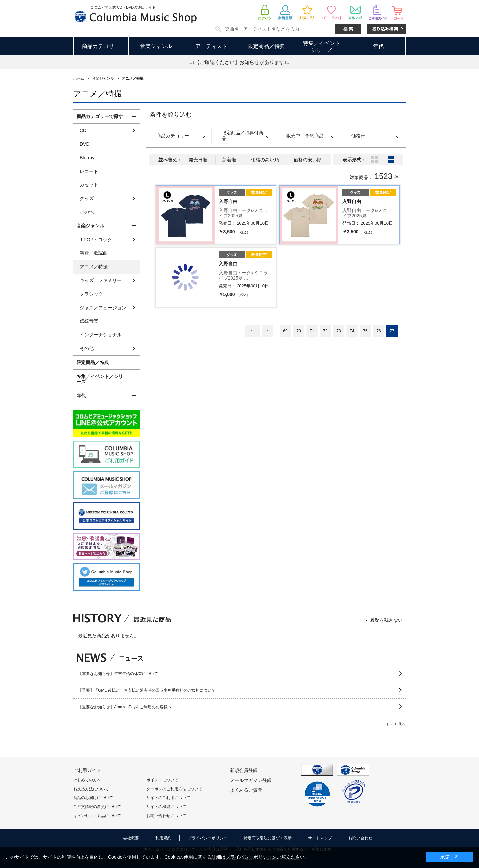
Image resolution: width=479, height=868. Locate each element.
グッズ (87, 198)
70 (299, 331)
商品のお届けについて (93, 798)
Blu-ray (87, 158)
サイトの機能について (166, 807)
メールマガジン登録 (251, 780)
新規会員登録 (244, 770)
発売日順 (198, 160)
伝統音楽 (89, 321)
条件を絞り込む (171, 115)
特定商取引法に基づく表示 (268, 838)
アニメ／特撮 (94, 267)
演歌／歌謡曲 (94, 253)
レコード (89, 171)
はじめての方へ (87, 780)
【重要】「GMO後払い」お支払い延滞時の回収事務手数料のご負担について (147, 690)
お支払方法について (91, 789)
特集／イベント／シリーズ (100, 379)
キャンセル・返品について (97, 816)
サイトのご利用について (168, 798)
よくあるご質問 (246, 790)
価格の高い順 (265, 160)
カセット (89, 185)
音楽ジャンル (156, 46)
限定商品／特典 (266, 46)
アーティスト (211, 46)
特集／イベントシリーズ (322, 47)
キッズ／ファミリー (101, 280)
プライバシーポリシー (208, 838)
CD (83, 130)
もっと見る (396, 724)
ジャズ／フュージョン (103, 308)
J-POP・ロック (96, 240)
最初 (252, 331)
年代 (378, 46)
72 (325, 331)
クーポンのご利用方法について (174, 789)
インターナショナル (101, 335)
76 (378, 331)
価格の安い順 (308, 160)
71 (312, 331)
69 (285, 331)
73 (338, 331)
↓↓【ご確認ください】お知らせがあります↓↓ (239, 62)
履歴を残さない (386, 620)
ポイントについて (162, 780)
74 (352, 331)
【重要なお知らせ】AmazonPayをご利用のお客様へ (125, 707)
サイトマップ (320, 838)
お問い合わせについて (166, 816)
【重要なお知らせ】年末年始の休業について (118, 674)
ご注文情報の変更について (97, 807)
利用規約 (163, 838)
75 (365, 331)
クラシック (91, 294)
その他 (87, 212)
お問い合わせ (360, 838)
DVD (85, 144)
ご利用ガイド (87, 770)
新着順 (229, 160)
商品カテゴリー (101, 46)
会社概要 (131, 838)
